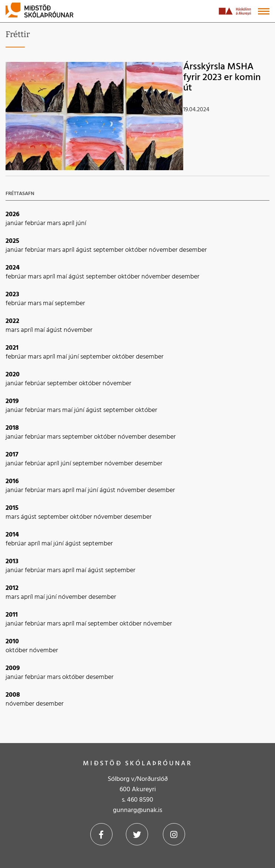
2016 (12, 481)
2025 (12, 241)
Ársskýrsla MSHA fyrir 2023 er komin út (222, 77)
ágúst (85, 250)
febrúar (36, 223)
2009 (13, 668)
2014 (12, 535)
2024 (13, 268)
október (137, 250)
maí (63, 277)
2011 (12, 615)
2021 (12, 348)
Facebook (101, 834)
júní (81, 223)
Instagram (174, 834)
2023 (12, 295)
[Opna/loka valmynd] (264, 11)
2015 (12, 508)
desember (193, 250)
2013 (12, 562)
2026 (13, 214)
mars (55, 223)
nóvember (164, 250)
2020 (13, 375)
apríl (69, 223)
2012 (12, 588)
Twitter (137, 834)
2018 (12, 428)
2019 (12, 401)
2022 (12, 321)
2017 (12, 455)
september (109, 250)
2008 (13, 695)
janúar (15, 223)
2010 (12, 642)
